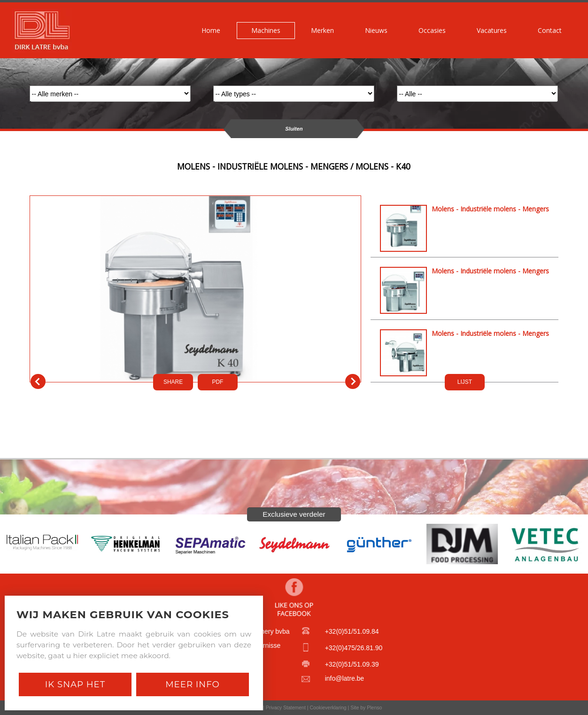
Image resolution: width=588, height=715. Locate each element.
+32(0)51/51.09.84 (352, 631)
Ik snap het (75, 684)
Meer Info (193, 684)
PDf (218, 382)
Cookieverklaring (328, 707)
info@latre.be (344, 678)
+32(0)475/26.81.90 (354, 648)
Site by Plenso (366, 707)
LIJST (465, 382)
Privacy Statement (286, 707)
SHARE (173, 382)
